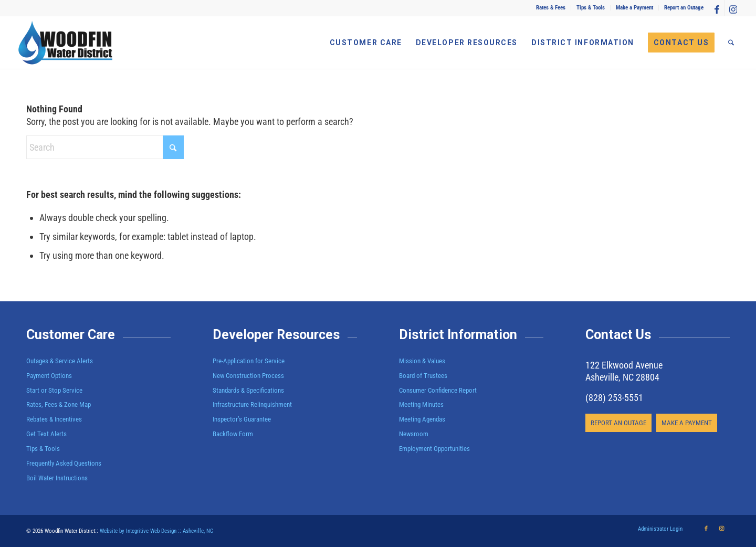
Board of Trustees (423, 376)
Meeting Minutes (421, 404)
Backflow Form (233, 434)
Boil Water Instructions (57, 478)
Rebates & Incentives (54, 419)
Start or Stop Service (54, 390)
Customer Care (71, 335)
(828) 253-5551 (614, 398)
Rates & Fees (551, 8)
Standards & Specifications (248, 390)
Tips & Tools (591, 8)
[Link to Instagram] (733, 8)
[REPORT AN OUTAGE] (618, 423)
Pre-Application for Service (249, 361)
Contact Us (618, 335)
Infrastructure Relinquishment (252, 404)
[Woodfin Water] (66, 43)
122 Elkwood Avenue (624, 365)
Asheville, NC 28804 (622, 377)
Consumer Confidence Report (438, 390)
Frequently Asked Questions (64, 463)
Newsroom (414, 434)
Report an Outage (684, 8)
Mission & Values (422, 361)
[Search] (731, 43)
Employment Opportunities (434, 449)
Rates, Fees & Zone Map (59, 404)
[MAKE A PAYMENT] (687, 423)
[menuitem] (551, 8)
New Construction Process (248, 376)
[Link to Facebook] (717, 8)
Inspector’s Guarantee (243, 419)
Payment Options (49, 376)
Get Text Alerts (46, 434)
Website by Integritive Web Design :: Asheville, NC (156, 531)
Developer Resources (276, 335)
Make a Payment (634, 8)
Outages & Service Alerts (60, 361)
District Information (458, 335)
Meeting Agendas (422, 419)
